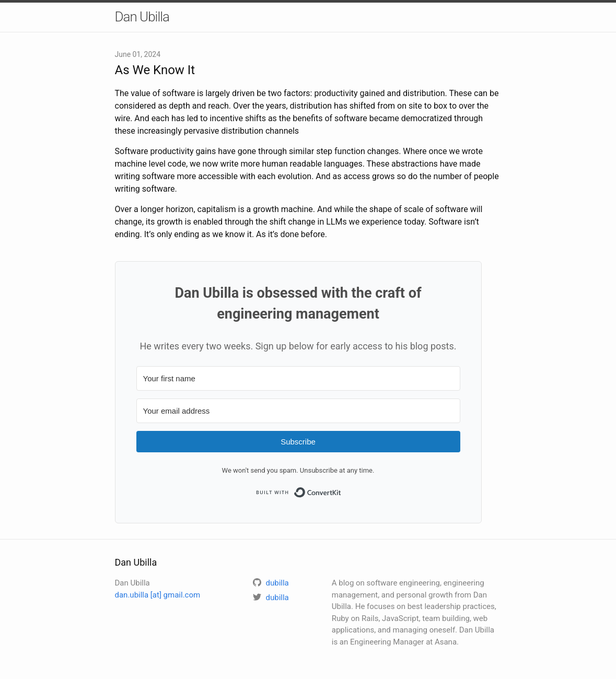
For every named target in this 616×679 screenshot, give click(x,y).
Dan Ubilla (142, 17)
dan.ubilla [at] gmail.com (158, 595)
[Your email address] (298, 411)
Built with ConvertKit (341, 490)
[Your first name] (298, 378)
